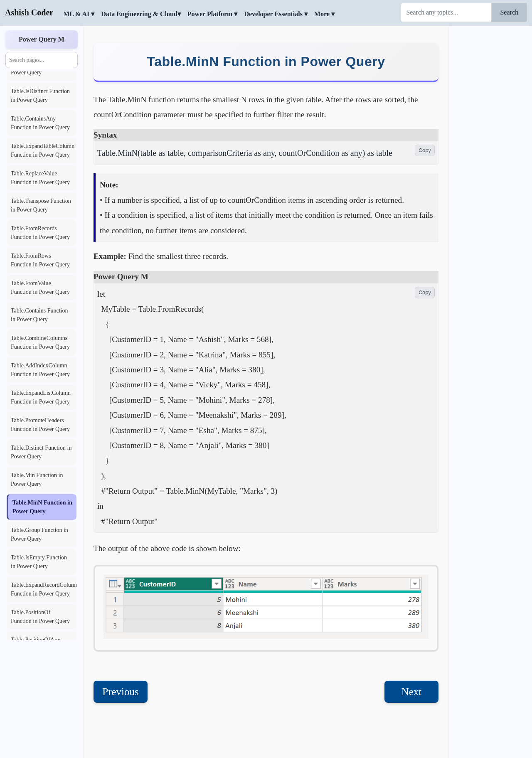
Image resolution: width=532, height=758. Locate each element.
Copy (425, 117)
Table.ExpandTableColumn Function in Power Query (43, 150)
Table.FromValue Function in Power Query (40, 288)
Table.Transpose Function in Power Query (41, 205)
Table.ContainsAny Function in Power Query (40, 123)
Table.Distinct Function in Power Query (41, 452)
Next (412, 658)
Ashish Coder (29, 12)
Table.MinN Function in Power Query (42, 507)
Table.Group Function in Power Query (39, 534)
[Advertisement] (490, 152)
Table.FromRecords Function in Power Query (40, 233)
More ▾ (324, 14)
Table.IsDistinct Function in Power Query (40, 96)
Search (509, 12)
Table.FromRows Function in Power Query (40, 260)
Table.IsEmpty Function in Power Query (39, 562)
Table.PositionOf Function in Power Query (40, 617)
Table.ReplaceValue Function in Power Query (40, 178)
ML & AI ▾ (79, 14)
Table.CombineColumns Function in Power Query (40, 342)
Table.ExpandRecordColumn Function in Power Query (44, 589)
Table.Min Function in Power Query (37, 480)
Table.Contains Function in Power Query (39, 315)
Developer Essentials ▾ (276, 14)
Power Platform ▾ (213, 14)
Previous (121, 658)
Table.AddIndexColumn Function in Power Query (40, 370)
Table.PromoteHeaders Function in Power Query (40, 425)
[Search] (446, 12)
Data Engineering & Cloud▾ (141, 14)
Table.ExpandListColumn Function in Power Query (41, 397)
